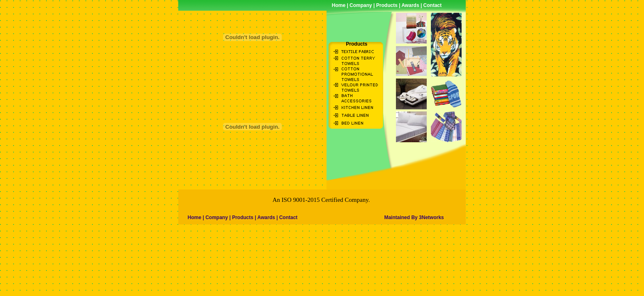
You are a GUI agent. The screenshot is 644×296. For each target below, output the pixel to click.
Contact (433, 5)
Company (360, 5)
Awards (410, 5)
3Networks (431, 217)
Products (387, 5)
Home (339, 5)
